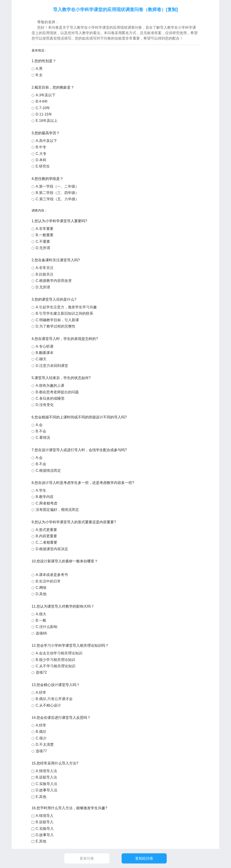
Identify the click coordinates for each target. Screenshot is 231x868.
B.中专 (41, 147)
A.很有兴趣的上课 (50, 386)
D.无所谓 (43, 248)
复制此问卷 (144, 858)
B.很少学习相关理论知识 (55, 660)
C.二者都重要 (46, 542)
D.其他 (41, 594)
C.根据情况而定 (48, 471)
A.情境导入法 (46, 771)
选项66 (41, 633)
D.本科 (41, 160)
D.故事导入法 (46, 790)
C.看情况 (43, 438)
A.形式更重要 (46, 530)
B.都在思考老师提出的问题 (57, 392)
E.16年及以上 (47, 121)
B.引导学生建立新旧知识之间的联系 (64, 313)
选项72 (41, 672)
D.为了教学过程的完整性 (55, 326)
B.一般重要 (45, 235)
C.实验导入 (45, 829)
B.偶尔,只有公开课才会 (54, 699)
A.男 (39, 69)
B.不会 (41, 431)
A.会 (39, 425)
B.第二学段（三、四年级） (57, 193)
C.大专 (41, 154)
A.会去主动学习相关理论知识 (59, 653)
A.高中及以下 (46, 141)
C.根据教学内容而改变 (54, 281)
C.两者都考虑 (46, 503)
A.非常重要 (45, 229)
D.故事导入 (45, 835)
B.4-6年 (42, 101)
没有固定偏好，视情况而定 (57, 510)
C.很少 (41, 738)
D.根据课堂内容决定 (52, 549)
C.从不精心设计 (48, 705)
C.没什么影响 (46, 627)
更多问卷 (87, 858)
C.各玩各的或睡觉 (50, 398)
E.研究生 (43, 166)
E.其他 (41, 797)
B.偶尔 (41, 732)
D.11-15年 (44, 114)
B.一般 (41, 620)
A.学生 (41, 490)
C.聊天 (41, 359)
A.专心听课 (45, 346)
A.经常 (41, 692)
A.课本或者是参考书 (52, 575)
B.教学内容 (45, 497)
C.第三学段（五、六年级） (57, 199)
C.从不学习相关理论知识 (55, 666)
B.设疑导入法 (46, 777)
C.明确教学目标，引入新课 (57, 320)
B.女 (39, 75)
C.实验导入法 (46, 784)
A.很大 (41, 614)
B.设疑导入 (45, 822)
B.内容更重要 (46, 536)
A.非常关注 (45, 268)
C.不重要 (43, 242)
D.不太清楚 (45, 744)
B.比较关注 (45, 274)
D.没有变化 (45, 405)
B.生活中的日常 (48, 581)
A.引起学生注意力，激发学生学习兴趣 (66, 307)
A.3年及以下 (46, 95)
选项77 (41, 751)
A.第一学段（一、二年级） (57, 186)
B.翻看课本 (45, 353)
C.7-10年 (43, 108)
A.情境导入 (45, 816)
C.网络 (41, 588)
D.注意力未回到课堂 (52, 366)
